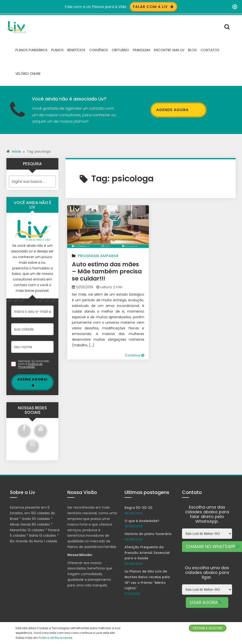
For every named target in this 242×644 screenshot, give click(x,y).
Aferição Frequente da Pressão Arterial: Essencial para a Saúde (147, 552)
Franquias (142, 50)
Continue (135, 355)
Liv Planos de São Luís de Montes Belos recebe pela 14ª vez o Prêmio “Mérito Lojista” (147, 579)
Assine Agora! (32, 382)
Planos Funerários (31, 50)
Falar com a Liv (153, 7)
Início (17, 151)
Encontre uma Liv (169, 50)
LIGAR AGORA (207, 602)
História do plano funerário (148, 534)
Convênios (99, 50)
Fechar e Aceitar (208, 628)
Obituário (120, 50)
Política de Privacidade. (30, 365)
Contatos (210, 50)
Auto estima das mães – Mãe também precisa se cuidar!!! (107, 271)
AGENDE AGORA (178, 109)
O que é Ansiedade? (142, 520)
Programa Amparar (98, 255)
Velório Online (28, 73)
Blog (192, 50)
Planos (57, 50)
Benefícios (76, 50)
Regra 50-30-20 (138, 507)
